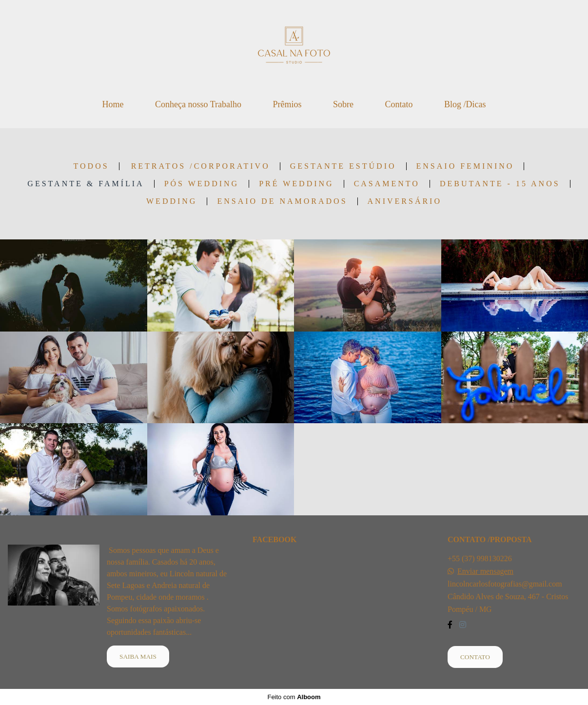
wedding (172, 201)
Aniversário (405, 201)
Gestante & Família (86, 184)
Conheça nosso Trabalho (198, 104)
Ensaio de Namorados (282, 201)
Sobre (343, 104)
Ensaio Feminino (465, 166)
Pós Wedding (202, 184)
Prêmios (287, 104)
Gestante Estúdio (343, 166)
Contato (399, 104)
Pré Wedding (296, 184)
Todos (91, 166)
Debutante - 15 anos (500, 184)
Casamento (387, 184)
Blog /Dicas (465, 104)
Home (113, 104)
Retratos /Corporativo (201, 166)
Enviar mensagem (485, 571)
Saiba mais (138, 656)
